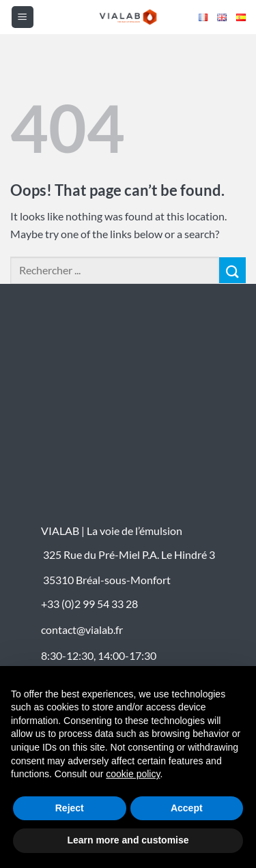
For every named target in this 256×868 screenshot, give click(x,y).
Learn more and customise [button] (128, 840)
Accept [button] (187, 808)
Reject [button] (70, 808)
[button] (23, 17)
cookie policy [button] (133, 774)
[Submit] (232, 271)
